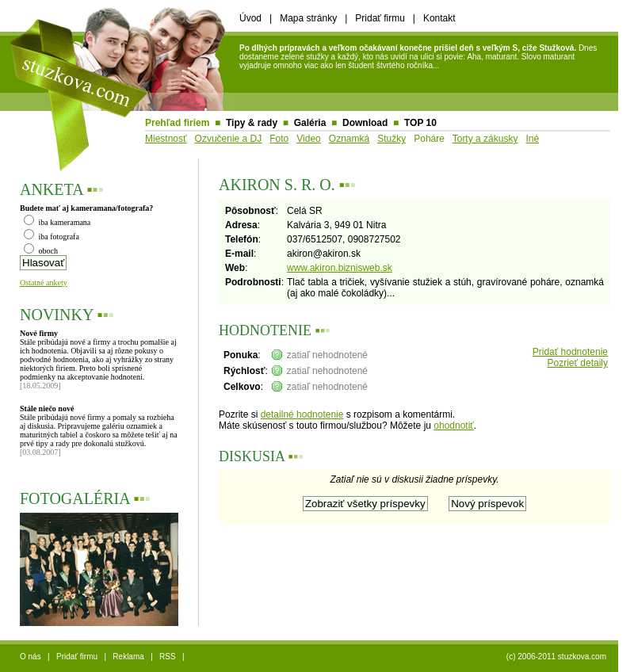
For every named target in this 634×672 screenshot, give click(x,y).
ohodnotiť (454, 426)
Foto (279, 139)
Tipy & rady (252, 123)
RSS (168, 657)
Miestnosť (166, 139)
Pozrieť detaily (577, 363)
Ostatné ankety (44, 283)
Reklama (128, 657)
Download (365, 123)
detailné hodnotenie (302, 414)
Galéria (310, 123)
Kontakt (439, 18)
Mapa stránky (308, 18)
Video (308, 139)
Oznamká (349, 139)
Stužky (391, 139)
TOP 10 (420, 123)
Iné (532, 139)
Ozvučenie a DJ (229, 139)
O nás (31, 657)
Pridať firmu (380, 18)
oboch (41, 251)
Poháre (429, 139)
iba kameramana (57, 222)
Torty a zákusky (485, 139)
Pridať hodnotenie (570, 352)
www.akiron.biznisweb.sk (340, 268)
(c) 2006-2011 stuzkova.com (556, 657)
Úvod (250, 18)
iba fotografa (52, 237)
